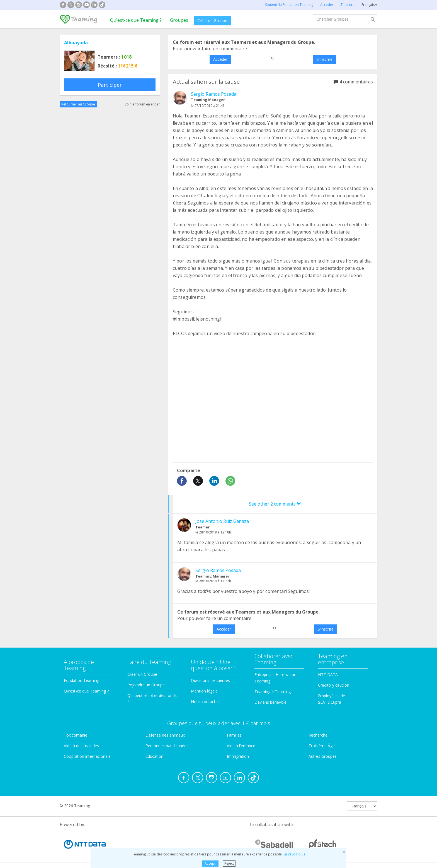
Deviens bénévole (270, 702)
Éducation (154, 756)
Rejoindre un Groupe (146, 685)
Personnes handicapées (167, 746)
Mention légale (204, 691)
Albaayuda (76, 43)
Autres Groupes (323, 756)
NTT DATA (328, 675)
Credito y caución (334, 685)
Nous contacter (205, 702)
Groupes (179, 20)
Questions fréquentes (210, 680)
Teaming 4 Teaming (273, 692)
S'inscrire (325, 59)
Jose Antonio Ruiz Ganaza (222, 521)
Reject (229, 863)
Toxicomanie (76, 735)
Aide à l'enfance (241, 746)
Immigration (238, 756)
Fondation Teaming (82, 680)
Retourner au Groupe (78, 104)
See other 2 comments (275, 504)
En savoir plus (294, 854)
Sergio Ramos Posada (214, 94)
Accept (210, 863)
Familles (234, 735)
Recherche (318, 735)
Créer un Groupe (212, 21)
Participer (110, 85)
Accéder (220, 59)
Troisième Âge (322, 746)
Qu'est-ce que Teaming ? (136, 20)
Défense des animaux (165, 735)
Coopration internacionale (87, 756)
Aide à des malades (81, 746)
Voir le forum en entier (142, 104)
